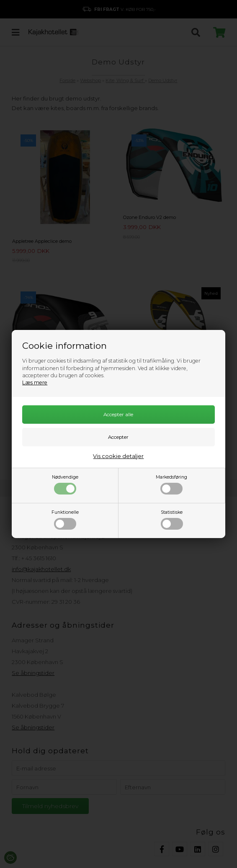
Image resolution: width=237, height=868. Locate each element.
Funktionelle (65, 520)
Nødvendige (65, 484)
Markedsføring (171, 484)
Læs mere (35, 382)
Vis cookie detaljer (118, 456)
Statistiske (172, 520)
